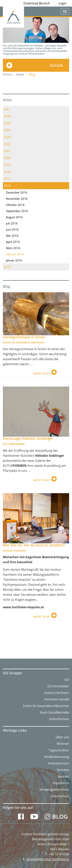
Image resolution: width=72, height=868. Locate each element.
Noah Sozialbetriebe (54, 712)
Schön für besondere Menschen (46, 706)
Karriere (63, 770)
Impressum (61, 783)
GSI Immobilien (58, 686)
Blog (60, 817)
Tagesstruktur (59, 750)
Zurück (56, 65)
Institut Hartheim (57, 693)
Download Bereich (37, 3)
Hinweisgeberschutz (54, 790)
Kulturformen (59, 719)
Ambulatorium (59, 763)
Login (62, 3)
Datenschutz (60, 796)
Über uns (62, 737)
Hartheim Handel (57, 699)
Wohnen (63, 744)
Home (7, 74)
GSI (67, 680)
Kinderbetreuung (57, 757)
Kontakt (63, 776)
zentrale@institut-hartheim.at (48, 859)
